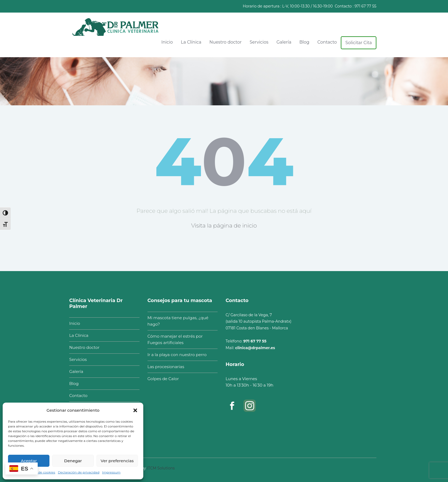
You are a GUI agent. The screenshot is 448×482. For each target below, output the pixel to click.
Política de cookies (40, 472)
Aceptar (29, 461)
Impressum (111, 472)
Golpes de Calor (161, 379)
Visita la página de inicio (224, 225)
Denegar (73, 461)
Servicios (259, 42)
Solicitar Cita (359, 43)
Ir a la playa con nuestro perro (174, 355)
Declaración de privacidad (78, 472)
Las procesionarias (163, 367)
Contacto (327, 42)
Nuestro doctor (225, 42)
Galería (284, 42)
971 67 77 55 (365, 6)
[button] (135, 410)
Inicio (167, 42)
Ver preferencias (117, 461)
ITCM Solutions (161, 466)
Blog (304, 42)
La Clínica (191, 42)
